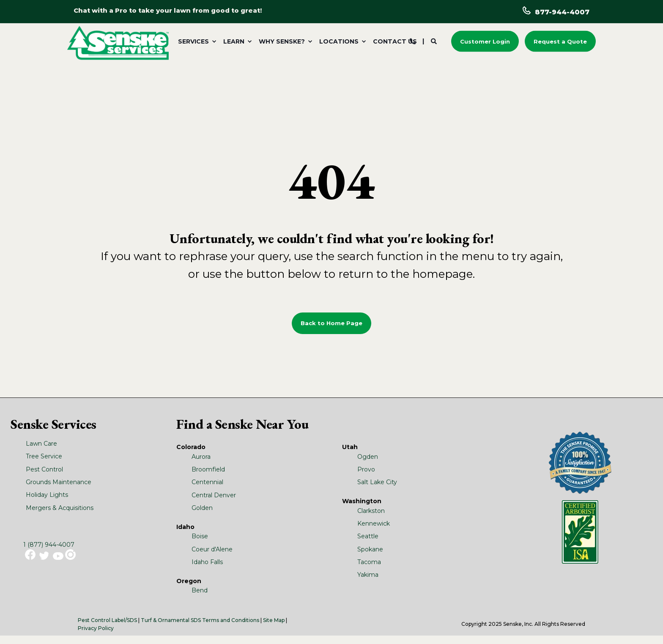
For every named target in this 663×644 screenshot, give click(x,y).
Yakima (368, 575)
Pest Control (44, 469)
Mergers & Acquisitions (60, 508)
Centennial (207, 482)
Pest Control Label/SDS (107, 620)
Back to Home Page (331, 323)
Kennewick (374, 523)
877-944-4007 (562, 12)
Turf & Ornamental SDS (171, 620)
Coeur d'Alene (212, 549)
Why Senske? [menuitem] (282, 41)
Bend (200, 590)
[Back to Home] (118, 42)
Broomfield (208, 469)
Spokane (370, 549)
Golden (202, 508)
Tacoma (369, 562)
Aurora (201, 457)
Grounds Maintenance (59, 482)
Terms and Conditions (231, 620)
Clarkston (371, 511)
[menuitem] (196, 41)
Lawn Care (41, 444)
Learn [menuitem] (234, 41)
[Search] (435, 41)
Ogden (368, 457)
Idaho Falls (207, 562)
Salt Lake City (377, 482)
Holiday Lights (47, 495)
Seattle (368, 536)
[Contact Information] (413, 41)
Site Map (274, 620)
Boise (200, 536)
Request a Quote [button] (560, 41)
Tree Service (44, 456)
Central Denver (214, 495)
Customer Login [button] (485, 41)
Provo (366, 469)
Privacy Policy (96, 628)
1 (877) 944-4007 (49, 545)
